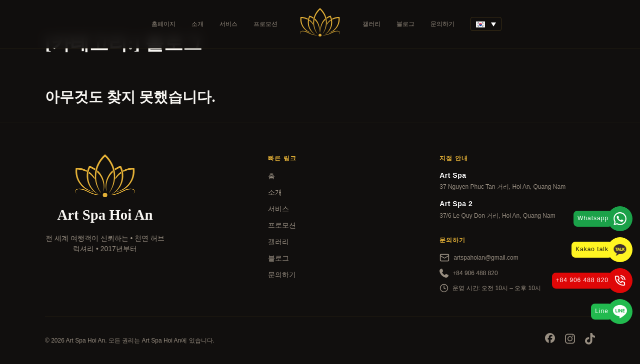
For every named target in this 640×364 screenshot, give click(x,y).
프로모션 (265, 24)
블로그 (405, 24)
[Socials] (550, 340)
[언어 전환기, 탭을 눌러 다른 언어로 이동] (486, 24)
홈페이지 (163, 24)
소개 (197, 24)
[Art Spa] (320, 24)
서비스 (228, 24)
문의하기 (442, 24)
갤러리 (371, 24)
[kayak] (105, 276)
